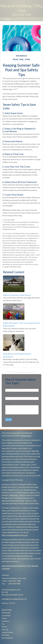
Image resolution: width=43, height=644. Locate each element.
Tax (3, 624)
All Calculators (7, 638)
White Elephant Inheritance (17, 295)
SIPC (17, 495)
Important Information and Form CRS (16, 566)
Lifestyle (5, 629)
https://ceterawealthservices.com (15, 535)
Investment (6, 615)
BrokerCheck (26, 436)
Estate (4, 618)
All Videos (6, 635)
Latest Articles (7, 632)
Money (4, 627)
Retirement (6, 613)
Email (7, 395)
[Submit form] (9, 420)
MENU (7, 19)
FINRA (11, 495)
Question (9, 403)
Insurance (5, 621)
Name (8, 387)
